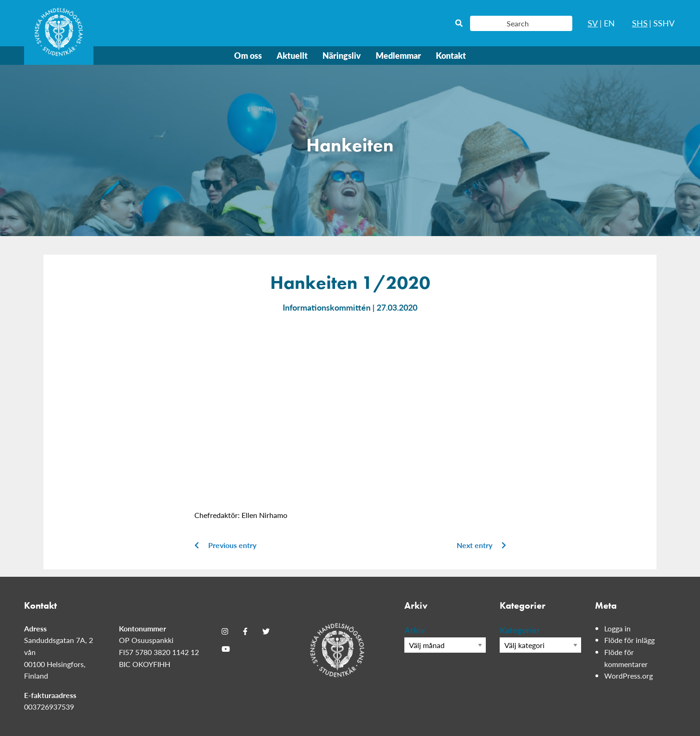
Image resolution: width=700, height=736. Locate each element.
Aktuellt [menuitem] (292, 55)
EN (609, 23)
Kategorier (520, 630)
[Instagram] (225, 631)
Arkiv (415, 630)
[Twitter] (266, 631)
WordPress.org (629, 676)
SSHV (664, 23)
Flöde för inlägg (629, 640)
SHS (640, 23)
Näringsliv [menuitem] (342, 55)
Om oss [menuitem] (248, 55)
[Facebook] (245, 631)
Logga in (617, 628)
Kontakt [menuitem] (451, 55)
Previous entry (225, 545)
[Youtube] (226, 649)
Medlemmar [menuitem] (398, 55)
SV (593, 23)
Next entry (481, 545)
